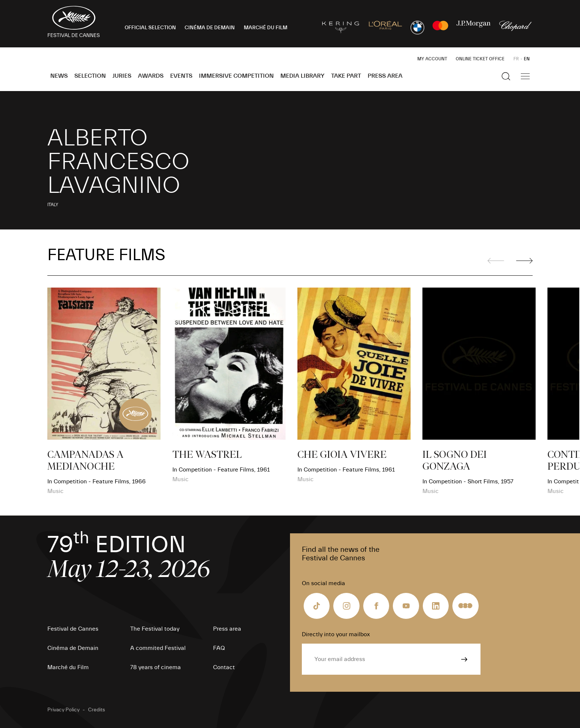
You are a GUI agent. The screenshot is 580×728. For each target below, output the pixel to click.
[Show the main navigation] (525, 76)
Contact (224, 667)
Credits (97, 710)
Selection (90, 76)
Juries (122, 76)
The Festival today (155, 629)
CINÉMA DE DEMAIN (210, 28)
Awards (151, 76)
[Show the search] (506, 76)
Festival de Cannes (73, 629)
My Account (432, 59)
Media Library (302, 76)
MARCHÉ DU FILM (266, 28)
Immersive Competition (236, 76)
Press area (385, 76)
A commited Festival (158, 648)
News (59, 76)
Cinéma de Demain (73, 648)
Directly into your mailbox (336, 634)
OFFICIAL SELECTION (150, 28)
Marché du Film (68, 667)
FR (516, 59)
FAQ (219, 648)
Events (181, 76)
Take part (346, 76)
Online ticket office (480, 59)
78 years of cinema (156, 667)
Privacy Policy (63, 710)
